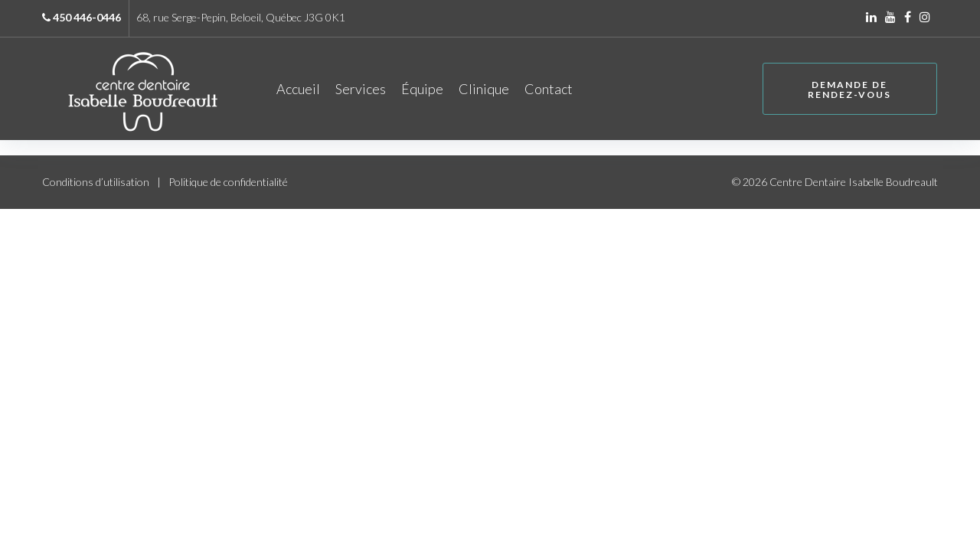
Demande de (847, 91)
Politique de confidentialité (228, 184)
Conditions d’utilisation (96, 184)
